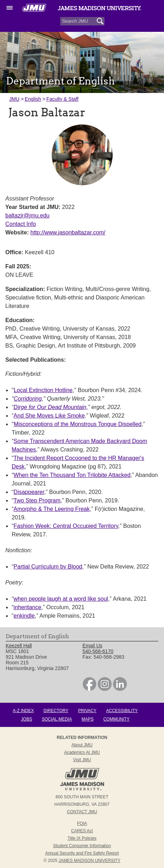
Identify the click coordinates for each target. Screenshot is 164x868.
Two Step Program (37, 500)
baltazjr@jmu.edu (27, 215)
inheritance (27, 607)
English (33, 99)
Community (117, 719)
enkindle (24, 616)
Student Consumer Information (82, 846)
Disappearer (29, 492)
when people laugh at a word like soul (61, 599)
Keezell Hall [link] (19, 646)
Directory (56, 711)
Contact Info (21, 224)
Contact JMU (82, 812)
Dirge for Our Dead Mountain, (51, 407)
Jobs (26, 719)
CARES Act (82, 831)
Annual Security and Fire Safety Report (82, 853)
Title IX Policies (82, 838)
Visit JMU (82, 760)
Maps (87, 719)
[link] (89, 689)
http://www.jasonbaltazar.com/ (68, 232)
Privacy (87, 711)
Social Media (57, 719)
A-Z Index (23, 711)
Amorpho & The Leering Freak (52, 509)
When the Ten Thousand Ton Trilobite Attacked (72, 475)
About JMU (82, 745)
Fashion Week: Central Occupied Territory (66, 526)
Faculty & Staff (63, 99)
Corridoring (28, 399)
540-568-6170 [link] (98, 651)
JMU (14, 99)
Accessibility (122, 711)
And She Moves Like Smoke (49, 416)
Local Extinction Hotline (43, 390)
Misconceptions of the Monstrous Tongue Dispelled (78, 424)
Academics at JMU (82, 752)
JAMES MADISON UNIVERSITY (89, 861)
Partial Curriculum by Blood (48, 567)
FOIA (82, 823)
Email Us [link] (92, 646)
